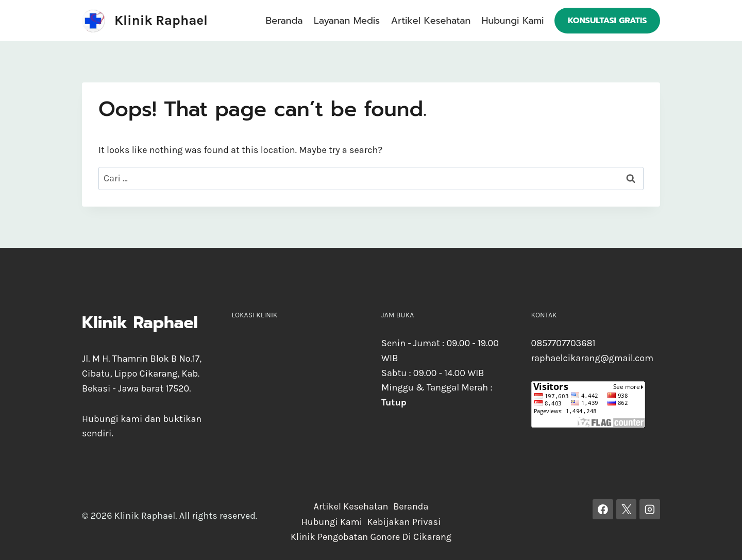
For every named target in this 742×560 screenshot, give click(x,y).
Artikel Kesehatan (431, 21)
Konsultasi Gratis (608, 21)
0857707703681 (563, 343)
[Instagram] (650, 510)
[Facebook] (603, 510)
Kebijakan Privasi (404, 522)
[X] (627, 510)
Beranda (284, 21)
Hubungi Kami (513, 21)
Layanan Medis (347, 21)
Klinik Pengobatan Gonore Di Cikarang (371, 537)
